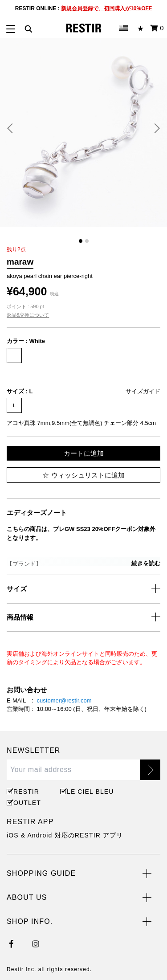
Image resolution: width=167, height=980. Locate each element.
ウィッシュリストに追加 (83, 475)
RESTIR (26, 792)
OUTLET (27, 803)
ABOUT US (27, 897)
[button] (13, 128)
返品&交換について (28, 315)
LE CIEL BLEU (89, 792)
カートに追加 (84, 453)
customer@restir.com (64, 700)
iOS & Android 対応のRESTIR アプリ (65, 835)
